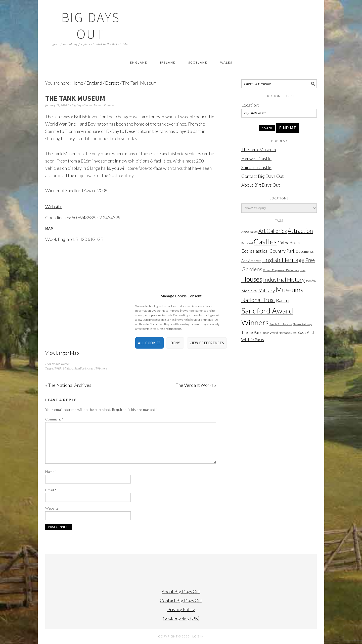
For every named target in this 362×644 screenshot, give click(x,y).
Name (51, 472)
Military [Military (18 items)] (267, 290)
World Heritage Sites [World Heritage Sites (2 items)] (283, 333)
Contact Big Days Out (263, 176)
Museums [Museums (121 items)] (289, 290)
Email (51, 490)
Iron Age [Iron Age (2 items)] (311, 280)
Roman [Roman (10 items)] (283, 300)
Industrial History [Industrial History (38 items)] (284, 279)
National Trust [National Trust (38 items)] (258, 300)
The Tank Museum (259, 149)
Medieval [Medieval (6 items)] (249, 291)
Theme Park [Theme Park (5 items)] (251, 332)
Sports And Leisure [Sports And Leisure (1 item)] (281, 324)
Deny (175, 343)
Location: (250, 105)
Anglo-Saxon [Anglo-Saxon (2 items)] (250, 232)
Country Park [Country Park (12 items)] (282, 251)
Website (54, 206)
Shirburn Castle (256, 167)
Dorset (65, 364)
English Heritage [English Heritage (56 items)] (283, 260)
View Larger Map (62, 353)
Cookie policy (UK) (181, 618)
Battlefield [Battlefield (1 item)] (247, 243)
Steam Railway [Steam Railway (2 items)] (302, 324)
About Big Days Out (261, 185)
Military (68, 369)
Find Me (288, 128)
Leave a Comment (105, 105)
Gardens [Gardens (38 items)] (252, 269)
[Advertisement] (279, 423)
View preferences (207, 343)
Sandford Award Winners (91, 369)
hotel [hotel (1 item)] (303, 270)
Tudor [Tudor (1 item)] (265, 333)
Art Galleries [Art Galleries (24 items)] (273, 231)
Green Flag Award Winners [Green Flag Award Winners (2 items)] (281, 270)
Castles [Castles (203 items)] (265, 241)
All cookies (149, 343)
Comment (55, 419)
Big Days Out (91, 25)
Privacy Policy (181, 609)
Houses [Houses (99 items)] (252, 279)
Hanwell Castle (256, 158)
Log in (198, 636)
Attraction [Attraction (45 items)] (300, 231)
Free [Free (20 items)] (310, 260)
